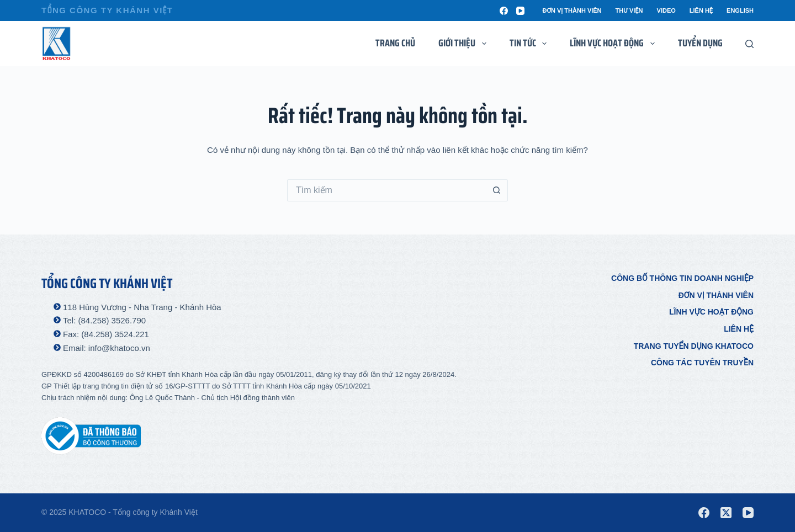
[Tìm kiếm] (749, 44)
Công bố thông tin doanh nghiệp (682, 278)
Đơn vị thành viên (572, 10)
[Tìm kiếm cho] (386, 190)
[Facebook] (504, 11)
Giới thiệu (465, 43)
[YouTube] (520, 11)
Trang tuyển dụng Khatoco (694, 346)
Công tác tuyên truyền (702, 363)
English (740, 10)
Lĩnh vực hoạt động (711, 312)
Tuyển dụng (700, 43)
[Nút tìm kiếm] (497, 190)
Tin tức (531, 43)
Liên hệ (701, 10)
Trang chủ (395, 43)
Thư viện (629, 10)
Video (666, 10)
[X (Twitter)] (726, 513)
